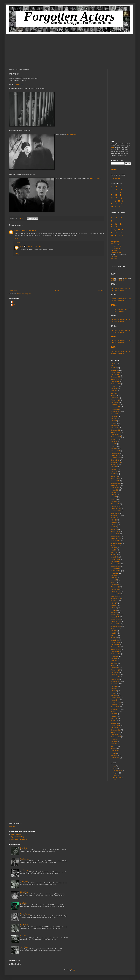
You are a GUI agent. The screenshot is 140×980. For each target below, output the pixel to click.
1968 (119, 353)
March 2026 (114, 370)
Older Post (100, 291)
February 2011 (115, 758)
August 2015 (115, 656)
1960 (112, 351)
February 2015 (115, 670)
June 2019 (114, 550)
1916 (113, 301)
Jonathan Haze (25, 859)
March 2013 (114, 723)
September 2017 (116, 599)
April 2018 (114, 582)
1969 (123, 353)
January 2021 (115, 506)
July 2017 (114, 603)
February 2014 (115, 698)
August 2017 (115, 601)
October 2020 (115, 513)
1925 (129, 309)
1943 (123, 330)
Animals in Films (116, 245)
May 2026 (114, 365)
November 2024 (116, 407)
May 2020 (114, 525)
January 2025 (115, 402)
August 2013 (115, 712)
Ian (14, 305)
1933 (123, 320)
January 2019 (115, 562)
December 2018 (116, 564)
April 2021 (114, 499)
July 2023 (114, 442)
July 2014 (114, 686)
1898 (119, 280)
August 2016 (115, 629)
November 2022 (116, 458)
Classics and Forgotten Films (19, 839)
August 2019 (115, 546)
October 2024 (115, 409)
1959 (123, 343)
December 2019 (116, 536)
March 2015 (114, 668)
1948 (119, 332)
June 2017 (114, 605)
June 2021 (114, 495)
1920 (112, 309)
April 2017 (114, 610)
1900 (112, 289)
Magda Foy (19, 84)
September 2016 (116, 626)
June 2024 (114, 419)
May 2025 (114, 393)
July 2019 (114, 548)
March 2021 (114, 502)
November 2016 (116, 622)
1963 (123, 351)
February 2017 (115, 615)
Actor (114, 766)
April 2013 (114, 721)
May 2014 (114, 691)
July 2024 (114, 416)
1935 (129, 320)
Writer (114, 780)
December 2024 (116, 405)
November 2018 (116, 566)
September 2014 (116, 682)
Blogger (74, 970)
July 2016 (114, 631)
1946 (112, 332)
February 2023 (115, 451)
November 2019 (116, 538)
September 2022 (116, 462)
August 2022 (115, 465)
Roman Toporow (25, 914)
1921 (116, 309)
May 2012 (114, 746)
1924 (126, 309)
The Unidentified (116, 247)
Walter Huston (71, 135)
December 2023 (116, 430)
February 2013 (115, 725)
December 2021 (116, 483)
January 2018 (115, 589)
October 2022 (115, 460)
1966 (112, 353)
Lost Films (114, 251)
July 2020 (114, 520)
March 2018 (114, 585)
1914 (126, 299)
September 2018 (116, 571)
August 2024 (115, 414)
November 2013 (116, 705)
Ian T (21, 246)
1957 (116, 343)
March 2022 (114, 476)
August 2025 (115, 386)
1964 (126, 351)
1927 (116, 311)
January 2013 (115, 728)
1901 (116, 289)
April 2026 (114, 368)
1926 (112, 311)
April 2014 (114, 693)
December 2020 (116, 509)
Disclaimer (114, 256)
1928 (119, 311)
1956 (112, 343)
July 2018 (114, 575)
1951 (116, 341)
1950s (114, 337)
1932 (119, 320)
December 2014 (116, 675)
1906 (112, 290)
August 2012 (115, 739)
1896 (112, 280)
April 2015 (114, 665)
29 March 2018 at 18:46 (34, 246)
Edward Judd (24, 892)
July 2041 (114, 363)
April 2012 (114, 748)
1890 (112, 278)
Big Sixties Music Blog (17, 837)
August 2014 (115, 684)
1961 (116, 351)
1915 (129, 299)
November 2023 (116, 432)
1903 (123, 289)
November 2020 (116, 511)
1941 (116, 330)
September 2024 (116, 412)
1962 (119, 351)
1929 (123, 311)
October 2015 (115, 652)
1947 (116, 332)
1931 (116, 320)
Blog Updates (115, 241)
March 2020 (114, 529)
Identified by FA (116, 243)
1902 (119, 289)
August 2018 (115, 573)
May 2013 (114, 719)
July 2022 (114, 467)
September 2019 (116, 543)
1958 (119, 343)
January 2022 (115, 481)
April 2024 (114, 423)
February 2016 (115, 642)
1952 (119, 341)
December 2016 (116, 619)
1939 (123, 322)
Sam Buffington (25, 925)
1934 (126, 320)
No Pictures (114, 258)
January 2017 (115, 617)
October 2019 (115, 541)
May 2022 (114, 472)
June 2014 (114, 689)
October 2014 (115, 679)
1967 (116, 353)
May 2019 (114, 552)
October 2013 (115, 707)
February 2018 (115, 587)
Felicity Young (24, 881)
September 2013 (116, 709)
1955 (129, 341)
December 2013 (116, 702)
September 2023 (116, 437)
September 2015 (116, 654)
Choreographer (117, 771)
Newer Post (13, 291)
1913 (123, 299)
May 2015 (114, 663)
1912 (119, 299)
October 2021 (115, 488)
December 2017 (116, 592)
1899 (123, 280)
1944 (126, 330)
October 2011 (115, 751)
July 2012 (114, 742)
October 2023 (115, 435)
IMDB (113, 148)
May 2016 (114, 635)
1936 (112, 322)
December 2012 (116, 730)
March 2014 (114, 695)
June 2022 (114, 469)
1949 (123, 332)
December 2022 (116, 455)
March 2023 (114, 449)
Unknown (17, 231)
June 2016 (114, 633)
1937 (116, 322)
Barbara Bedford (95, 178)
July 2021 (114, 492)
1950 (112, 341)
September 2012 (116, 737)
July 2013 (114, 714)
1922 (119, 309)
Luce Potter (23, 903)
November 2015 (116, 649)
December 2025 (116, 377)
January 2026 (115, 375)
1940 (112, 330)
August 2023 (115, 439)
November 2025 (116, 379)
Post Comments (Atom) (24, 294)
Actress (115, 768)
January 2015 (115, 672)
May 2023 (114, 444)
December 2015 (116, 647)
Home (57, 291)
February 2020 (115, 532)
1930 (112, 320)
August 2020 (115, 518)
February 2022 (115, 479)
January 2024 (115, 428)
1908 (119, 290)
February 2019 (115, 559)
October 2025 (115, 382)
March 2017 (114, 612)
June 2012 (114, 744)
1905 (129, 289)
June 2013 (114, 716)
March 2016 (114, 640)
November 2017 (116, 594)
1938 (119, 322)
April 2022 (114, 474)
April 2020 (114, 527)
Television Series (116, 253)
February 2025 (115, 400)
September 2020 (116, 516)
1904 (126, 289)
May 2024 (114, 421)
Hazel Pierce (24, 947)
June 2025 (114, 391)
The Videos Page (116, 249)
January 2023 (115, 453)
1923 (123, 309)
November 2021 (116, 485)
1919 (123, 301)
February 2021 (115, 504)
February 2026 (115, 372)
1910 (112, 299)
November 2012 (116, 732)
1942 (119, 330)
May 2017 (114, 608)
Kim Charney (24, 870)
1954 (126, 341)
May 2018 (114, 580)
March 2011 (114, 755)
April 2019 (114, 555)
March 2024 (114, 425)
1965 (129, 351)
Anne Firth (23, 936)
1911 (116, 299)
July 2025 (114, 389)
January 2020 (115, 534)
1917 (116, 301)
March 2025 (114, 398)
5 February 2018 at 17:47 (29, 231)
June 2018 (114, 578)
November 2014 (116, 677)
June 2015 (114, 661)
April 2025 (114, 395)
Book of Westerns (16, 834)
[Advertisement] (70, 50)
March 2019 (114, 557)
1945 (129, 330)
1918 (119, 301)
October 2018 (115, 568)
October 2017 (115, 596)
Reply (16, 238)
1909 (123, 290)
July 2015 (114, 659)
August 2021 (115, 490)
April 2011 (114, 753)
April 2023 (114, 446)
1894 (126, 278)
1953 (123, 341)
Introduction (116, 178)
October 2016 (115, 624)
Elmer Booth (24, 848)
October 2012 (115, 735)
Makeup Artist (117, 778)
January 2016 (115, 645)
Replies (19, 242)
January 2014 (115, 700)
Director (115, 775)
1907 (116, 290)
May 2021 (114, 497)
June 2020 (114, 522)
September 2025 (116, 384)
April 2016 (114, 638)
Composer (116, 773)
